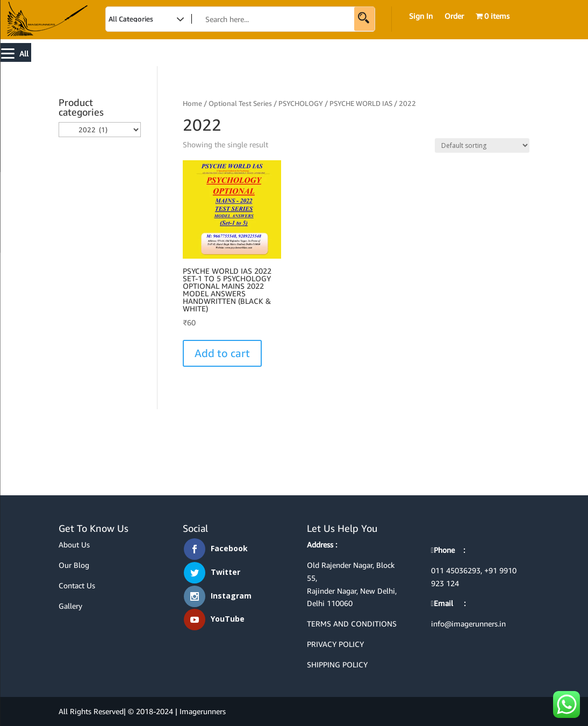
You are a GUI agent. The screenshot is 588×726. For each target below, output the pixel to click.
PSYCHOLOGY (301, 103)
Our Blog (74, 565)
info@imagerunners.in (468, 624)
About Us (74, 544)
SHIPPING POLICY (337, 664)
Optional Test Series (240, 103)
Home (192, 103)
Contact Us (77, 585)
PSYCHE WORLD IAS (361, 103)
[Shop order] (482, 145)
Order (454, 16)
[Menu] (16, 52)
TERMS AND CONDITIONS (352, 624)
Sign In (421, 16)
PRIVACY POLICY (335, 644)
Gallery (70, 606)
